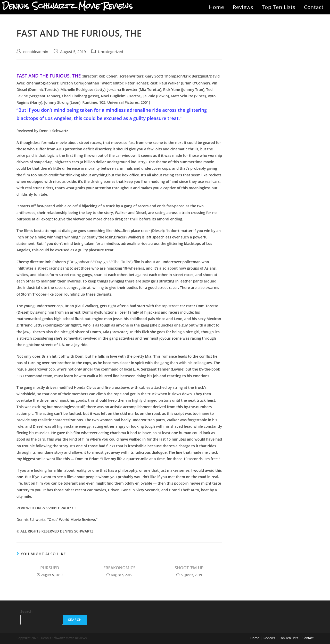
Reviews (243, 7)
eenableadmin (36, 52)
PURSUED (50, 568)
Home (216, 7)
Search (26, 611)
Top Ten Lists (279, 7)
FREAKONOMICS (119, 568)
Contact (314, 7)
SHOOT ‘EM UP (189, 568)
